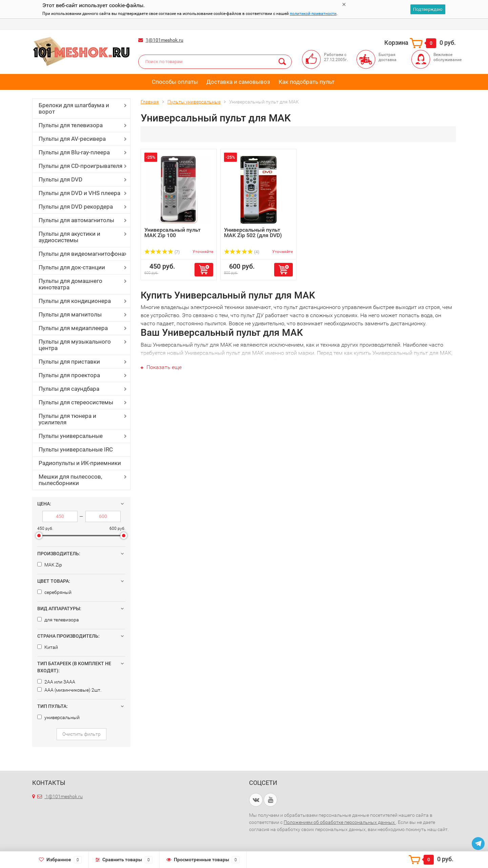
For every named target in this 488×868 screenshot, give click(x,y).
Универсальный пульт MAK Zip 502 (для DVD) (253, 233)
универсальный (58, 717)
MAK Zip (50, 565)
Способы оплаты (175, 82)
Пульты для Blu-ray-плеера (74, 152)
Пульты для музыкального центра (75, 345)
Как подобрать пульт (307, 82)
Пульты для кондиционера (75, 301)
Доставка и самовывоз (238, 82)
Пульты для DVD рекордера (76, 207)
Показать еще (161, 367)
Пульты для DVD (60, 179)
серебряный (54, 592)
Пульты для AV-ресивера (72, 139)
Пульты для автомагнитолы (76, 220)
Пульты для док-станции (72, 267)
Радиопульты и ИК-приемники (80, 463)
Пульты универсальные (71, 436)
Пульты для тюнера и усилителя (67, 419)
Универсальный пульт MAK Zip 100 (172, 233)
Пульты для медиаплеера (73, 328)
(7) (162, 252)
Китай (48, 647)
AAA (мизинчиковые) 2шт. (69, 690)
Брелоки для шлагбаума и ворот (74, 108)
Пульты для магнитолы (70, 314)
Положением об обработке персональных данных (340, 822)
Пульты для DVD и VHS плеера (79, 193)
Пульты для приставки (69, 362)
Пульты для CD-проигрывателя (80, 166)
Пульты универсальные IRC (76, 449)
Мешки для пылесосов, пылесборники (70, 480)
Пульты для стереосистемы (76, 402)
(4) (242, 252)
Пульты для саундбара (69, 389)
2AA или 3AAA (56, 682)
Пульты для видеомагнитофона (82, 254)
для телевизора (58, 620)
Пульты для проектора (69, 375)
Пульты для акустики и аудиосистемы (69, 237)
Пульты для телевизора (71, 125)
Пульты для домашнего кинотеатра (70, 284)
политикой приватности (313, 14)
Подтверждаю (428, 9)
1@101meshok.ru (165, 40)
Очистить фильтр (82, 734)
